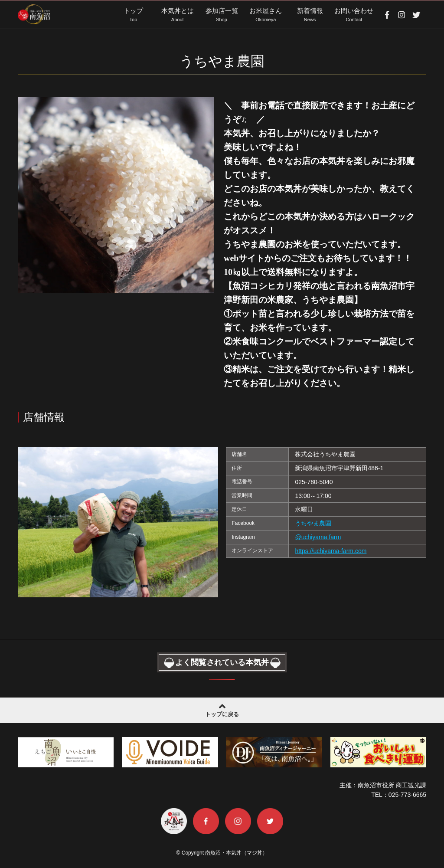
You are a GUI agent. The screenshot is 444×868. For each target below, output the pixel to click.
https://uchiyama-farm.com (331, 551)
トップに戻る (222, 709)
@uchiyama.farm (318, 537)
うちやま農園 (313, 523)
